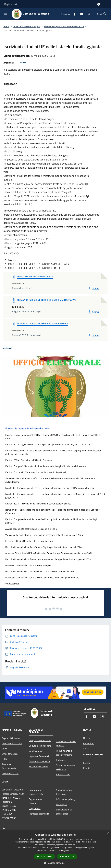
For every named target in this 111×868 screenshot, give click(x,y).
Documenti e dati (10, 773)
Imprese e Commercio (39, 756)
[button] (55, 863)
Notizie (87, 738)
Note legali (61, 804)
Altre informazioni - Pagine (27, 26)
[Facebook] (73, 14)
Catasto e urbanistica (39, 761)
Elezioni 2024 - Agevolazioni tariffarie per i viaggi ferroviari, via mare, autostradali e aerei (49, 444)
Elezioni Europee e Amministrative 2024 (64, 26)
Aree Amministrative (12, 743)
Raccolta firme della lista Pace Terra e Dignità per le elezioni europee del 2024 (44, 547)
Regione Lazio (11, 4)
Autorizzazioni (63, 775)
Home (6, 26)
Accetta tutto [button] (44, 857)
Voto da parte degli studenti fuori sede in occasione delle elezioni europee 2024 (44, 535)
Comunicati (89, 743)
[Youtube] (81, 14)
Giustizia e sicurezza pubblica (66, 743)
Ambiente (61, 760)
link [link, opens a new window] (72, 851)
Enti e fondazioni (10, 754)
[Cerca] (105, 14)
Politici (5, 759)
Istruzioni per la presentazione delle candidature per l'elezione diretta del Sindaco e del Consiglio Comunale (52, 511)
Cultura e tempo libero (40, 746)
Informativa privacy (66, 799)
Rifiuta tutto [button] (67, 856)
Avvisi (86, 749)
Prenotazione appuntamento (36, 792)
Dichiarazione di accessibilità (64, 812)
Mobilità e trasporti (38, 767)
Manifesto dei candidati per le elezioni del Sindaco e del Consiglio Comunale (42, 578)
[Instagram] (88, 14)
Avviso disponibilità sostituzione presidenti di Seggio (31, 529)
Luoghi (87, 763)
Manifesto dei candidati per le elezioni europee (28, 565)
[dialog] (55, 849)
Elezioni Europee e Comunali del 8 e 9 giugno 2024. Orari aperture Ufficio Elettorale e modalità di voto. (53, 437)
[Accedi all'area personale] (99, 4)
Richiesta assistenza (39, 814)
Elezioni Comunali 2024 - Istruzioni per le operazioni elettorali (36, 472)
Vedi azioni (9, 348)
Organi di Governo (11, 738)
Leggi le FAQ (35, 808)
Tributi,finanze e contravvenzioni (64, 753)
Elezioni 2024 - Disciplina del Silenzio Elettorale (29, 460)
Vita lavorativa (36, 751)
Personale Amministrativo (9, 766)
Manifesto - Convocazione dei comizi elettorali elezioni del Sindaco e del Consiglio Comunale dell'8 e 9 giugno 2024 (55, 496)
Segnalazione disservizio (35, 801)
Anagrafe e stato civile (40, 740)
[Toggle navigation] (6, 14)
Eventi (86, 768)
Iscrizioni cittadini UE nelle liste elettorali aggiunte (30, 541)
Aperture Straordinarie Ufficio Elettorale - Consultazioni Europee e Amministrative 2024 (49, 553)
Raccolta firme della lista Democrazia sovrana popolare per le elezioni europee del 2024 (48, 559)
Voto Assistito (12, 584)
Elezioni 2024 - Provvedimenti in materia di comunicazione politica (38, 504)
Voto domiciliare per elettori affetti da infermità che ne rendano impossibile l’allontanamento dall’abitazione (51, 480)
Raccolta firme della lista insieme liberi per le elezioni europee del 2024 (40, 571)
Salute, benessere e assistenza (66, 767)
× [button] (108, 834)
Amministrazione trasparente (64, 792)
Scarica (93, 288)
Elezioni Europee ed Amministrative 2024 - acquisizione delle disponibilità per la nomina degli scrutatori (51, 521)
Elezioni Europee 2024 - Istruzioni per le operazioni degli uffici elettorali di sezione (46, 466)
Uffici (4, 749)
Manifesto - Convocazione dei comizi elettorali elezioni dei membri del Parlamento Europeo (50, 488)
